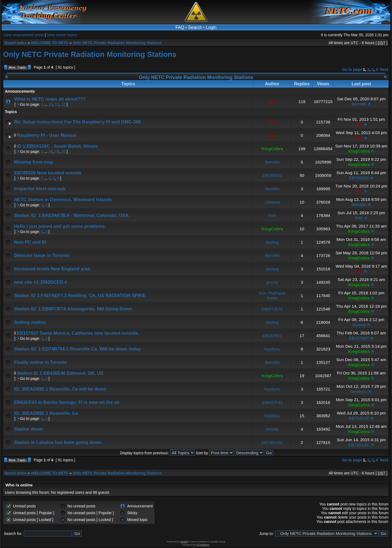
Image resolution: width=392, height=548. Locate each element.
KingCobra (272, 149)
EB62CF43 (272, 402)
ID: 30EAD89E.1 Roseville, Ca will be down (60, 389)
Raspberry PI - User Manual (47, 135)
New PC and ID (30, 242)
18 (51, 152)
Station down (28, 429)
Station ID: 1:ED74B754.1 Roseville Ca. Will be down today (77, 349)
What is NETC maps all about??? (50, 99)
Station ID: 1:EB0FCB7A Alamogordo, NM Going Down (73, 309)
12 (63, 104)
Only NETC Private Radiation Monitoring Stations (117, 43)
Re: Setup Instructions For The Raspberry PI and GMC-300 (77, 122)
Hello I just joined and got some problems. (60, 226)
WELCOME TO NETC (50, 43)
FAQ (180, 27)
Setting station (30, 322)
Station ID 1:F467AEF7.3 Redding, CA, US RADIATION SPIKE (80, 296)
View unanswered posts (24, 35)
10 (51, 104)
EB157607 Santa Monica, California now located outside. (78, 333)
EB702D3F (359, 418)
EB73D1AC (272, 442)
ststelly (272, 429)
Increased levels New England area (52, 269)
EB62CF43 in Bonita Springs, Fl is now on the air (67, 402)
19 (57, 152)
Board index (16, 43)
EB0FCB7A (272, 309)
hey (272, 102)
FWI (272, 215)
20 (63, 152)
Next (384, 69)
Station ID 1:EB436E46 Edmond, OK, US (60, 373)
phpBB (184, 542)
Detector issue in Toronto (42, 255)
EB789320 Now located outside (48, 173)
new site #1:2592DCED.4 (41, 282)
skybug (272, 242)
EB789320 (272, 175)
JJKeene (272, 202)
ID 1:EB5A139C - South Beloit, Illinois (57, 146)
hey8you (272, 349)
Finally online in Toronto (41, 362)
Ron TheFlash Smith (272, 296)
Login (211, 27)
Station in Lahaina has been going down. (58, 442)
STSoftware (203, 545)
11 (57, 104)
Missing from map (34, 162)
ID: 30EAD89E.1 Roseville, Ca (46, 413)
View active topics (62, 35)
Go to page (352, 69)
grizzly (272, 282)
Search (195, 27)
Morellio (272, 189)
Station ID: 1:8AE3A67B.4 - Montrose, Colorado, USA (71, 215)
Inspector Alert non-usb (40, 189)
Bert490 (359, 104)
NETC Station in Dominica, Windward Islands (63, 200)
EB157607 (272, 336)
